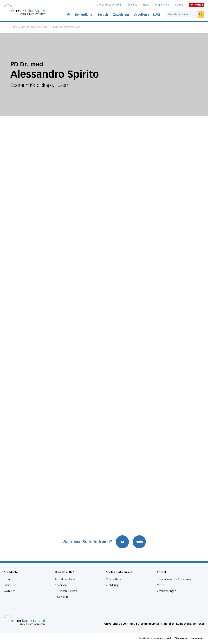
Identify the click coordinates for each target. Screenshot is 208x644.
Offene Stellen (162, 5)
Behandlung (84, 15)
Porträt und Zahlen (66, 579)
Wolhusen (10, 591)
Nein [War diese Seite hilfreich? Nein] (139, 542)
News (146, 5)
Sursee (8, 585)
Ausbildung (112, 585)
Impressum (198, 638)
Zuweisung (121, 15)
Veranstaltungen (166, 591)
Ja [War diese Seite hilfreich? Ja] (122, 542)
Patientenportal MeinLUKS (109, 5)
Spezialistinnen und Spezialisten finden (30, 27)
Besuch (103, 15)
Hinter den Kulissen (66, 591)
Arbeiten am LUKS (147, 15)
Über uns (132, 5)
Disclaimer (181, 638)
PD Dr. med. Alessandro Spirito (67, 27)
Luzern (8, 579)
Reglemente (62, 597)
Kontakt (179, 5)
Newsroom (61, 585)
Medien (161, 585)
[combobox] (182, 14)
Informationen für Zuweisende (174, 579)
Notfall (197, 5)
